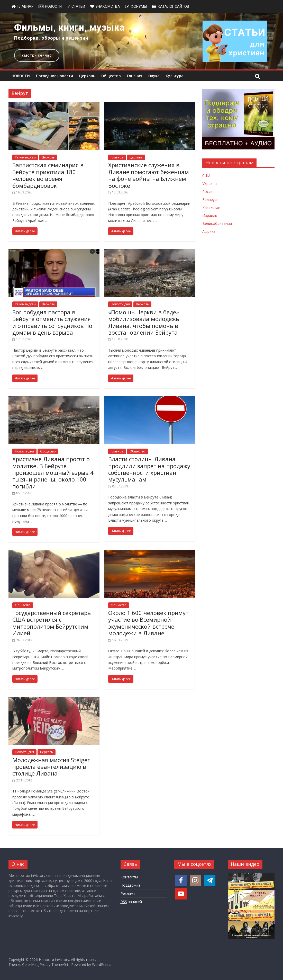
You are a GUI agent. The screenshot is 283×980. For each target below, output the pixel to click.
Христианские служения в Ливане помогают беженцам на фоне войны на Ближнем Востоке (149, 175)
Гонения (135, 76)
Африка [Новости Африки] (209, 231)
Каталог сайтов (174, 6)
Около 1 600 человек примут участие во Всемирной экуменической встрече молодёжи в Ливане (148, 623)
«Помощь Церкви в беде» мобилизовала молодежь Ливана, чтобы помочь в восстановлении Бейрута (144, 322)
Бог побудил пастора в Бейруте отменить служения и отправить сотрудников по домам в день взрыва (52, 322)
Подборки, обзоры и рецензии (51, 38)
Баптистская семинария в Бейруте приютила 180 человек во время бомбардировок (48, 175)
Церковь (87, 76)
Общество (111, 76)
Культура (175, 76)
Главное (117, 157)
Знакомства (108, 6)
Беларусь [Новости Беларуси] (210, 199)
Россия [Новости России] (208, 191)
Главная (25, 6)
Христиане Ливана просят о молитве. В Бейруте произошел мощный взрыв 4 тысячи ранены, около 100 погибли (53, 473)
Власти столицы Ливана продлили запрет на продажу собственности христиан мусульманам (149, 469)
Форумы (139, 6)
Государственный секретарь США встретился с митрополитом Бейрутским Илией (52, 623)
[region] (141, 41)
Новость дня (120, 304)
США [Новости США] (206, 176)
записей (131, 902)
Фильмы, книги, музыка (69, 28)
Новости (53, 6)
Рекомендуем (25, 157)
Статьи (78, 6)
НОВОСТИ (21, 76)
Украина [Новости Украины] (209, 184)
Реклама (128, 893)
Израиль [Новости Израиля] (210, 215)
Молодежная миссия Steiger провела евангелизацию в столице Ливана (51, 767)
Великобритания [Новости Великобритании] (217, 223)
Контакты (129, 877)
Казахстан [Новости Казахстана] (211, 207)
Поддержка (130, 885)
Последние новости (54, 76)
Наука (154, 76)
